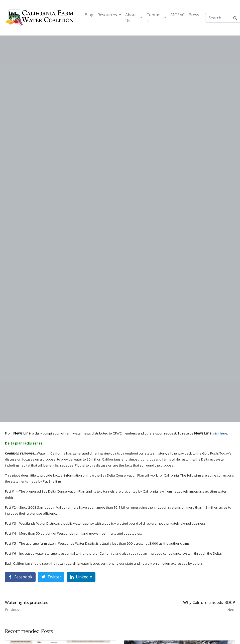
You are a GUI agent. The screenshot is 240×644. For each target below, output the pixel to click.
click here (220, 433)
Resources (109, 15)
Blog (89, 15)
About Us (134, 18)
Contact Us (156, 18)
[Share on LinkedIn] (81, 577)
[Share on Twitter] (51, 577)
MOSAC (178, 15)
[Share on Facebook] (20, 577)
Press (194, 15)
